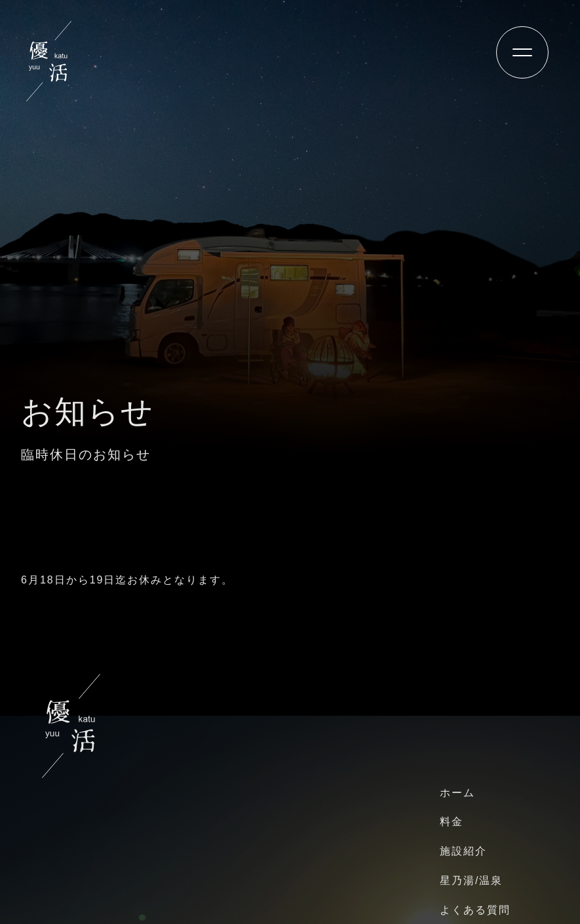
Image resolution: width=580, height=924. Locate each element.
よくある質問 (475, 910)
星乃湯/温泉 (471, 880)
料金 (452, 822)
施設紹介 (463, 851)
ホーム (457, 793)
